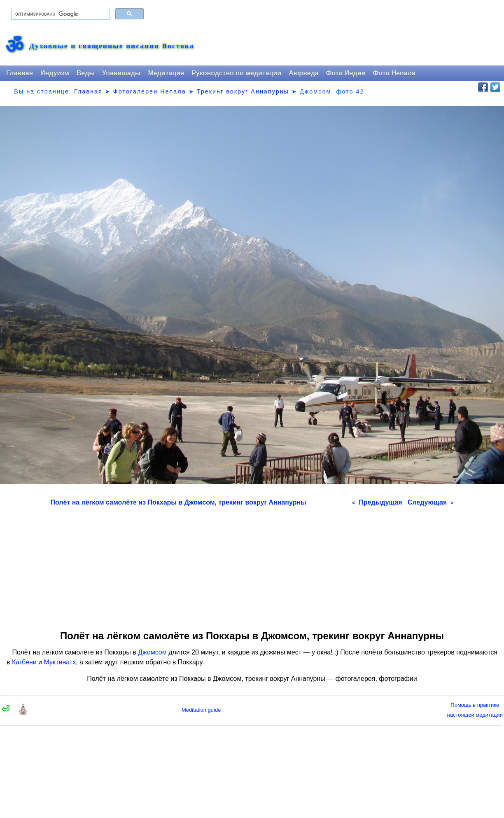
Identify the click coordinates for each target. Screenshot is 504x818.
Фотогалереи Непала (150, 91)
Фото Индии (346, 73)
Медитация (166, 73)
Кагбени (24, 662)
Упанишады (121, 73)
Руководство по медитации (236, 73)
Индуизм (55, 73)
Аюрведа (304, 73)
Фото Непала (394, 73)
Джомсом (152, 652)
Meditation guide (201, 710)
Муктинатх (60, 662)
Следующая (431, 502)
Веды (86, 73)
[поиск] (59, 14)
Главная (20, 73)
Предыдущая (377, 502)
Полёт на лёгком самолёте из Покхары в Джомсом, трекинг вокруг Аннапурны (178, 502)
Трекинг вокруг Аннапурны (243, 91)
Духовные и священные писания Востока (112, 46)
